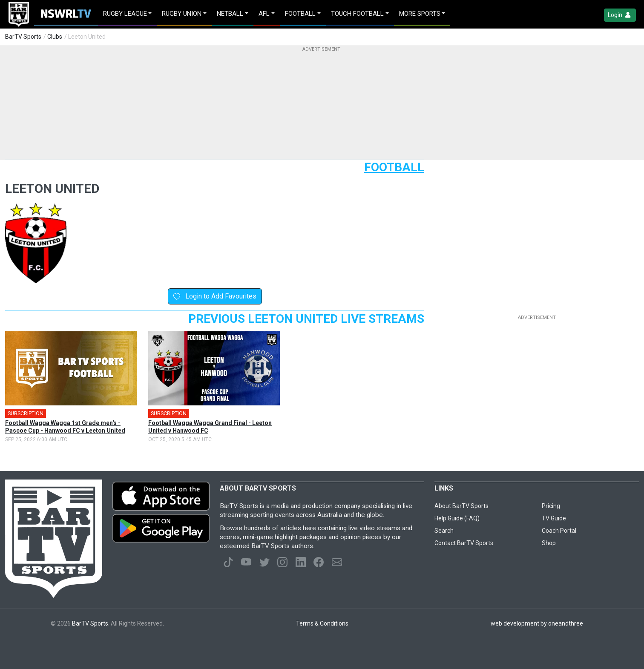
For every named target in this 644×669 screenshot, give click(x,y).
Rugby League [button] (125, 14)
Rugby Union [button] (182, 14)
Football (394, 167)
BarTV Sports (23, 37)
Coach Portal (559, 531)
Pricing (551, 506)
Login (620, 15)
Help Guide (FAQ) (457, 518)
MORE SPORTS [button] (420, 14)
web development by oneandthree (537, 623)
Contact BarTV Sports (464, 543)
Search (444, 531)
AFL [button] (264, 14)
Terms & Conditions (322, 623)
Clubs (55, 37)
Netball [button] (230, 14)
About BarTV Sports (461, 506)
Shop (549, 543)
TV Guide (554, 518)
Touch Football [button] (357, 14)
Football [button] (300, 14)
